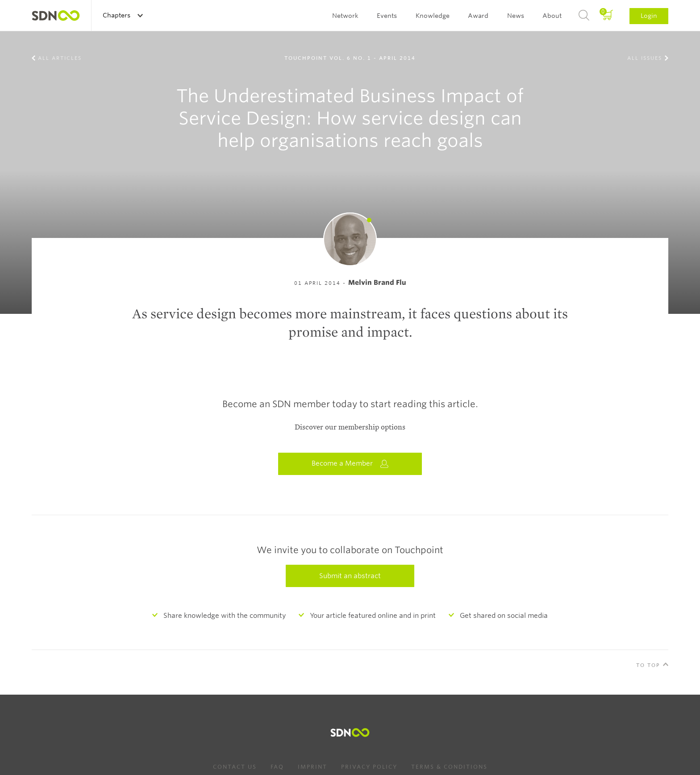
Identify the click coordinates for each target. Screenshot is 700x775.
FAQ (277, 767)
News (516, 16)
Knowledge (433, 16)
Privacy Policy (369, 767)
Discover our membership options (350, 427)
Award (478, 16)
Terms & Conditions (449, 767)
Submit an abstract (350, 576)
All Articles (60, 58)
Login (649, 16)
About (552, 16)
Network (345, 16)
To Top (648, 665)
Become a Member (350, 464)
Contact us (235, 767)
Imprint (312, 767)
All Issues (645, 58)
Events (387, 16)
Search (584, 16)
